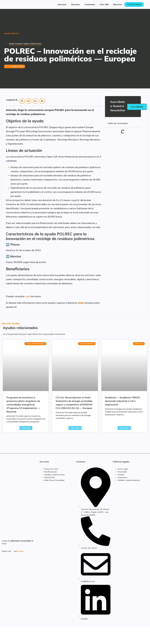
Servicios (62, 4)
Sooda (21, 551)
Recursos (118, 4)
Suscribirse (137, 107)
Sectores (75, 4)
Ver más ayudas (11, 323)
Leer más (26, 428)
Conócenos (90, 4)
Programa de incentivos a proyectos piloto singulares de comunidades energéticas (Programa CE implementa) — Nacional (23, 404)
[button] (22, 101)
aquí (28, 296)
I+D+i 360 (104, 4)
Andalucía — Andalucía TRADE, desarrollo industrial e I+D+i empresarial (123, 401)
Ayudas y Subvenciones (32, 44)
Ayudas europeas (16, 44)
